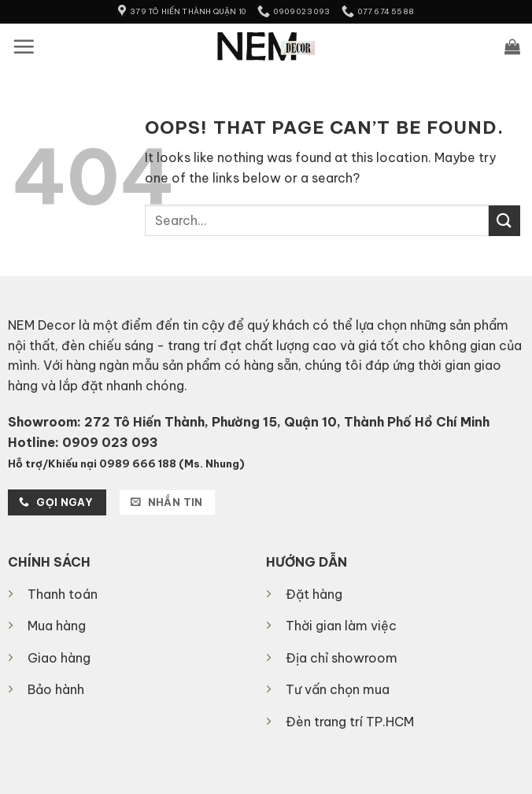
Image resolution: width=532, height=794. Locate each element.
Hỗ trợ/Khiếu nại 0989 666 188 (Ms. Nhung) (126, 463)
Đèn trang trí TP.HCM (350, 722)
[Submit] (504, 221)
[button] (24, 46)
